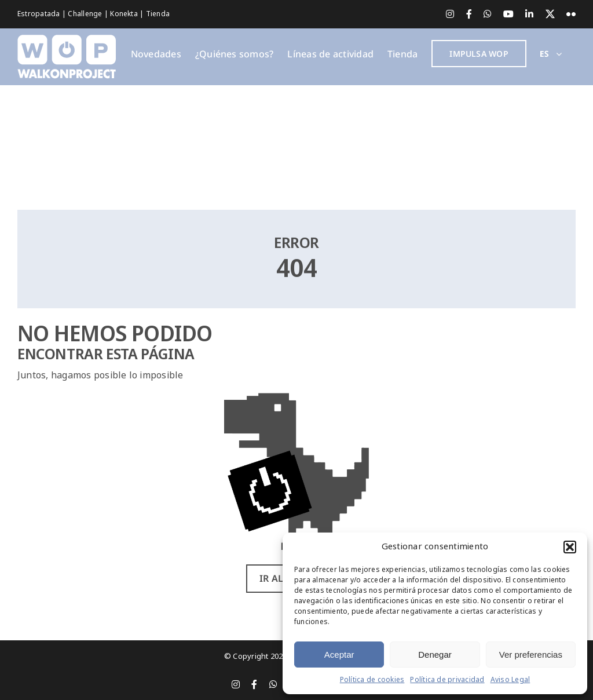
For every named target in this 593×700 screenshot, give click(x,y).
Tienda (158, 14)
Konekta (125, 14)
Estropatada (40, 14)
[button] (570, 547)
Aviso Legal (510, 680)
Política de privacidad (447, 680)
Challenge (86, 14)
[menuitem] (551, 54)
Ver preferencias (531, 655)
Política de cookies (372, 680)
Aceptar (339, 655)
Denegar (435, 655)
